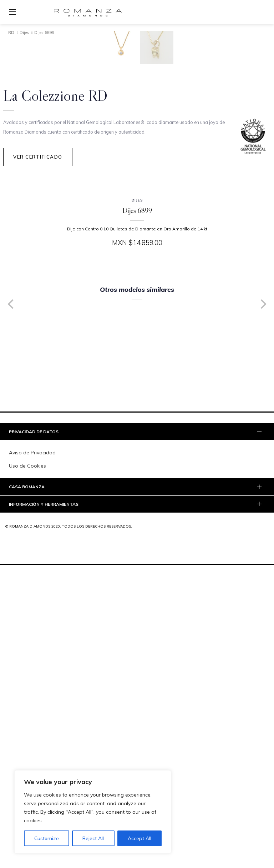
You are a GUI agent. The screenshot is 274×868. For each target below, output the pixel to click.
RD (11, 33)
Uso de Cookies (27, 734)
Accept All (139, 838)
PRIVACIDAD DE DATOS (136, 700)
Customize (47, 838)
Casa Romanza (136, 755)
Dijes (24, 33)
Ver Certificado (38, 424)
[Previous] (11, 572)
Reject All (93, 838)
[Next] (263, 572)
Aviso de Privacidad (32, 720)
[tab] (137, 700)
